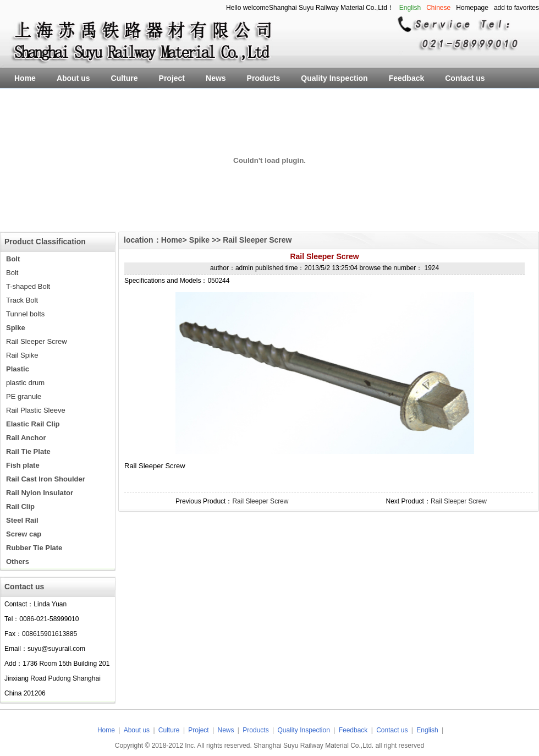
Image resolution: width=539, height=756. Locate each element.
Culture (169, 730)
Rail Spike (22, 355)
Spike (200, 240)
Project (198, 730)
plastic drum (25, 383)
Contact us (392, 730)
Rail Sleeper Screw (37, 341)
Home (172, 240)
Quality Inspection (304, 730)
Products (257, 730)
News (226, 730)
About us (137, 730)
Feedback (353, 730)
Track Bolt (22, 300)
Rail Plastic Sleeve (36, 410)
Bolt (12, 273)
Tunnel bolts (25, 314)
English (427, 730)
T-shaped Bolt (28, 286)
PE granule (24, 396)
